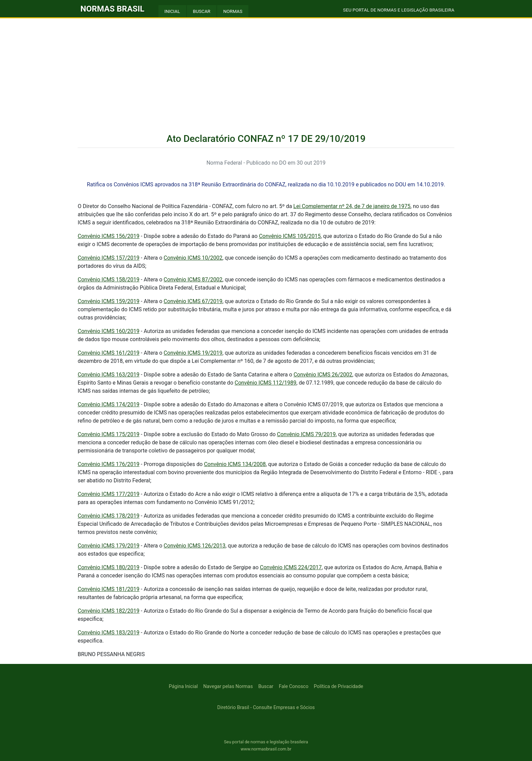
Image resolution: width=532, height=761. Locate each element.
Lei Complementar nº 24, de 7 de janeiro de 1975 (352, 206)
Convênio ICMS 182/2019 (109, 611)
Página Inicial (183, 686)
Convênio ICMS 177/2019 (109, 494)
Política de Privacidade (339, 686)
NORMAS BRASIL (112, 9)
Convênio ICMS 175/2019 (109, 434)
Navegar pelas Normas (228, 686)
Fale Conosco (294, 686)
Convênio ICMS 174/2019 (109, 404)
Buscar (266, 686)
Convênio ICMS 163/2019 (109, 375)
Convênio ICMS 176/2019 (109, 464)
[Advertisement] (266, 69)
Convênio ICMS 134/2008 (235, 464)
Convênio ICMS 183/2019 (109, 633)
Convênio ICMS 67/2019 (193, 301)
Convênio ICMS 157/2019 (109, 258)
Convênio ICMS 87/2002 (193, 280)
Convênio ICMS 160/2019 (109, 331)
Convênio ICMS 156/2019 (109, 236)
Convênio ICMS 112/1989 (265, 383)
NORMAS (233, 11)
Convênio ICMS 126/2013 (194, 546)
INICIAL (172, 11)
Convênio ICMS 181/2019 (109, 589)
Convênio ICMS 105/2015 (290, 236)
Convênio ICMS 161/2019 (109, 353)
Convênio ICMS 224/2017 (291, 567)
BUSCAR (202, 11)
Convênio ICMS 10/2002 (193, 258)
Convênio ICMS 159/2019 (109, 301)
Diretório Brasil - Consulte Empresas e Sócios (266, 708)
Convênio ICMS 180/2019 (109, 567)
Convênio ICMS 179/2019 (109, 546)
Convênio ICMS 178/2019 (109, 516)
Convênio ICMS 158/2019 (109, 280)
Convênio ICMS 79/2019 (306, 434)
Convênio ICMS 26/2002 (323, 375)
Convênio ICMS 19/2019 (193, 353)
